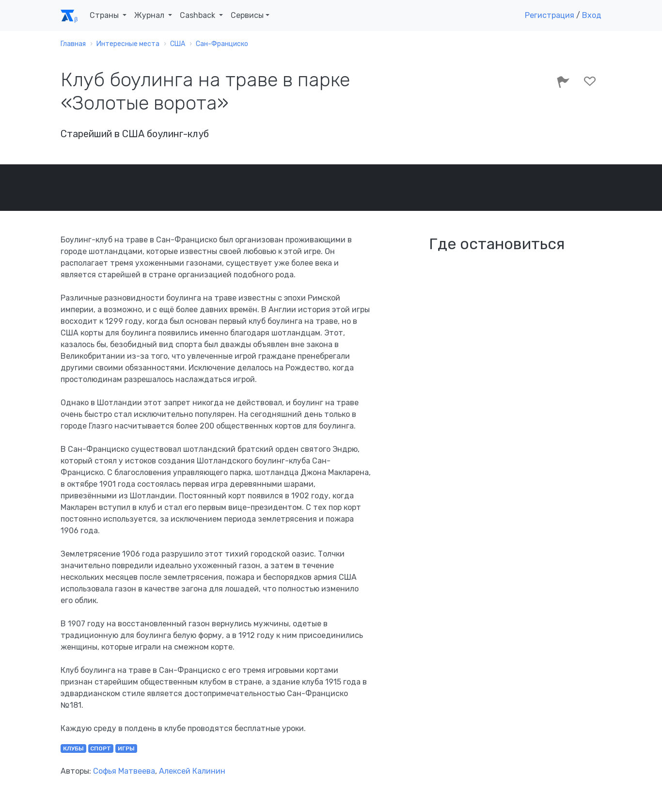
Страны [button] (105, 15)
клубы (73, 748)
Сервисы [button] (247, 15)
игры (126, 748)
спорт (101, 748)
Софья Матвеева (124, 771)
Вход (592, 15)
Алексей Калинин (192, 771)
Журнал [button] (150, 15)
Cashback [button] (198, 15)
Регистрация (550, 15)
